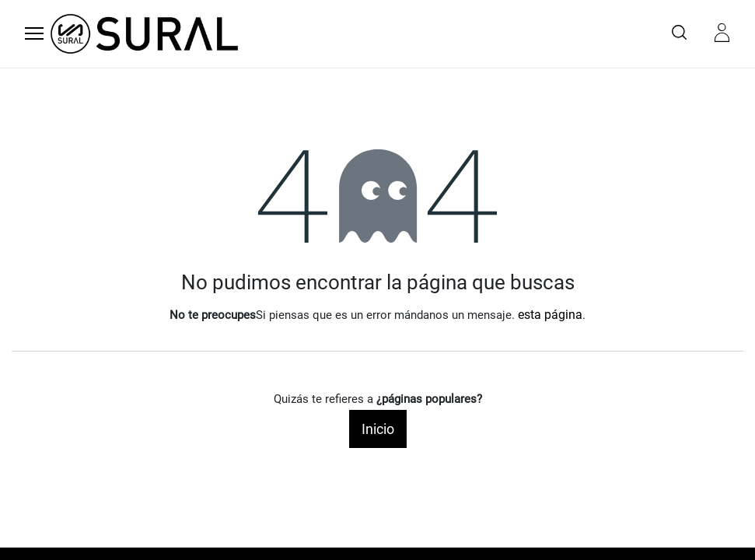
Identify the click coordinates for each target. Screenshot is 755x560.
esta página (550, 315)
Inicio (378, 429)
